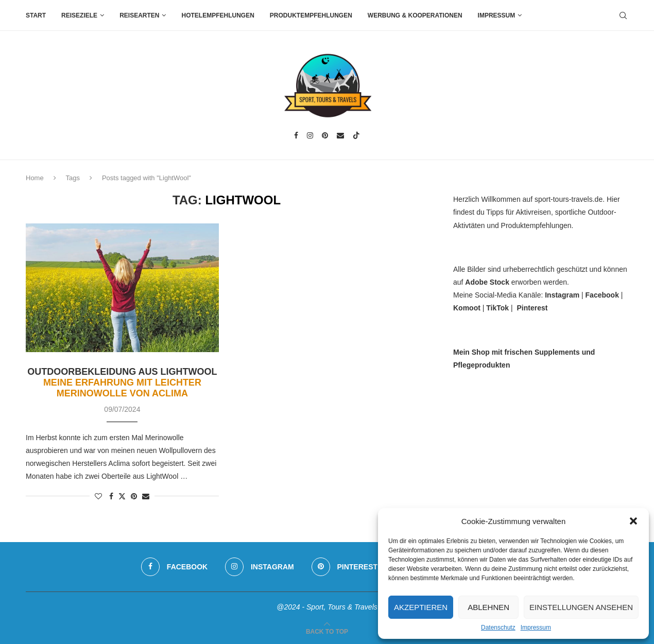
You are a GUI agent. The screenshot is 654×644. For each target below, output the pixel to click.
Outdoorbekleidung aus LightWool (122, 382)
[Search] (623, 15)
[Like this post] (98, 496)
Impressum (536, 628)
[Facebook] (296, 135)
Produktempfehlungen (311, 15)
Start (36, 15)
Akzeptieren (421, 607)
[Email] (340, 135)
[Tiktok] (356, 135)
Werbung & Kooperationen (415, 15)
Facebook (602, 295)
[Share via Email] (146, 496)
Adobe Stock (487, 282)
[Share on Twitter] (122, 496)
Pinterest (532, 308)
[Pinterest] (325, 135)
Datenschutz (498, 628)
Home (35, 178)
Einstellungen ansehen (581, 607)
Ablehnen (488, 607)
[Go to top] (327, 631)
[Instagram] (310, 135)
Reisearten (139, 15)
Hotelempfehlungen (218, 15)
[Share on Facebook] (111, 496)
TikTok (497, 308)
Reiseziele (79, 15)
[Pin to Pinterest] (134, 496)
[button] (633, 521)
